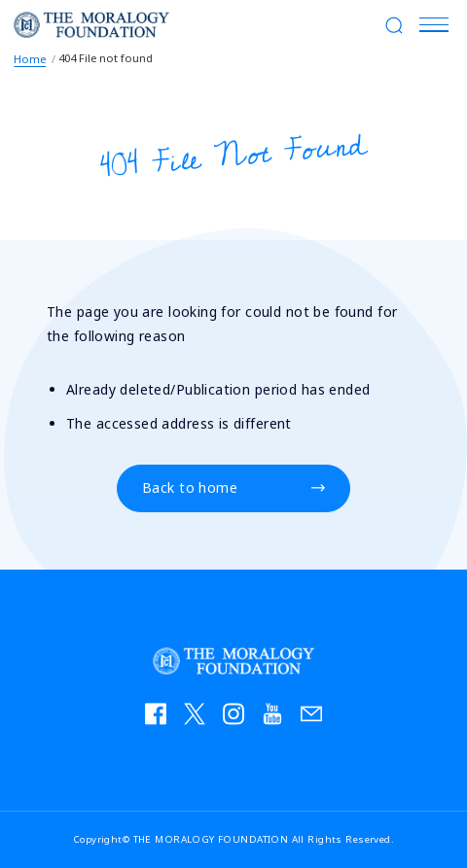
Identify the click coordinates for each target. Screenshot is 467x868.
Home (30, 59)
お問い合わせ (316, 718)
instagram (238, 718)
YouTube (277, 718)
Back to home (190, 488)
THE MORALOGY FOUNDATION (91, 24)
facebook (161, 718)
